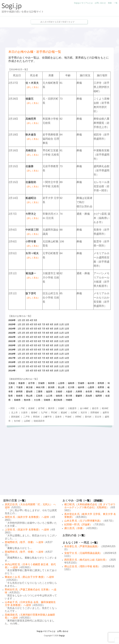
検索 (110, 3)
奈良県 (89, 392)
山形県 (61, 383)
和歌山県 (100, 392)
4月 (31, 320)
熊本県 (27, 400)
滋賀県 (49, 392)
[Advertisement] (59, 37)
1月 (19, 320)
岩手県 (31, 383)
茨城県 (81, 383)
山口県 (49, 396)
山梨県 (91, 387)
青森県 (22, 383)
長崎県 (17, 400)
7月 (44, 324)
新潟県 (51, 387)
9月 (52, 324)
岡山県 (29, 396)
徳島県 (59, 396)
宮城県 (41, 383)
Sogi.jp (62, 636)
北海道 (12, 383)
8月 (48, 324)
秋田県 (51, 383)
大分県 (37, 400)
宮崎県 (47, 400)
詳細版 (98, 501)
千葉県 (19, 387)
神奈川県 (40, 387)
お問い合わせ (100, 3)
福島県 (71, 383)
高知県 (89, 396)
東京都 (29, 387)
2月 (23, 320)
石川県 (71, 387)
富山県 (61, 387)
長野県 (101, 387)
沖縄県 (69, 400)
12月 (67, 324)
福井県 (81, 387)
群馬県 (101, 383)
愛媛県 (79, 396)
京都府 (59, 392)
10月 (56, 324)
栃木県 (91, 383)
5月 (35, 320)
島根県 (19, 396)
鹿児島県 (58, 400)
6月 (40, 324)
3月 (27, 320)
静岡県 (19, 392)
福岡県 (99, 396)
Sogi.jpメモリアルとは (83, 3)
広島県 (39, 396)
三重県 (39, 392)
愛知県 (29, 392)
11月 (62, 324)
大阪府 (69, 392)
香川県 (69, 396)
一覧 (116, 3)
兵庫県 (79, 392)
